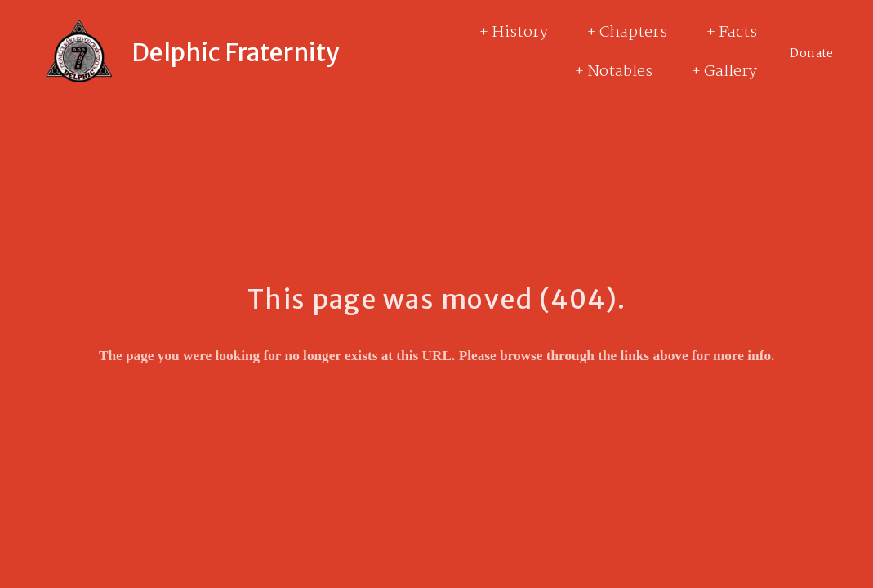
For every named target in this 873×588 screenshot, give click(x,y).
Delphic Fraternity (236, 52)
